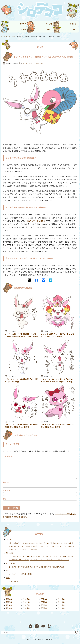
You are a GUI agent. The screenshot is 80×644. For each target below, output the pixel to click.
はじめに (23, 24)
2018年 (9, 605)
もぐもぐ (66, 560)
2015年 (61, 605)
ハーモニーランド (57, 560)
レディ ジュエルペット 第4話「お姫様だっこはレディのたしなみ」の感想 (22, 426)
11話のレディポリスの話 (36, 221)
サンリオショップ (47, 557)
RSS (50, 626)
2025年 (26, 599)
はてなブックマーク (51, 280)
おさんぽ (21, 557)
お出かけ (10, 553)
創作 (8, 570)
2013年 (26, 608)
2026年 (9, 599)
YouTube (43, 626)
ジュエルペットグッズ (31, 567)
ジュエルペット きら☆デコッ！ (32, 546)
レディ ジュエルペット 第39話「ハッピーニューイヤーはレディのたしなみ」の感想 (21, 335)
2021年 (26, 602)
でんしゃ (33, 560)
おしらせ (49, 24)
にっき (24, 30)
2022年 (9, 602)
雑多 (8, 578)
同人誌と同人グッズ (57, 567)
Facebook (36, 280)
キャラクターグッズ (16, 567)
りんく (50, 30)
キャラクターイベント (33, 557)
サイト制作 (21, 574)
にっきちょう (13, 581)
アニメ (25, 63)
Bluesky (44, 280)
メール (7, 491)
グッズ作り (13, 574)
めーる (75, 30)
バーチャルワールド (43, 560)
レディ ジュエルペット (35, 63)
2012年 (44, 608)
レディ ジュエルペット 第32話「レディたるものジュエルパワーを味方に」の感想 (57, 380)
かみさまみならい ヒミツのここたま (21, 543)
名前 (6, 482)
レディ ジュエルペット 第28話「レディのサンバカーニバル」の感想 (57, 335)
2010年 (61, 608)
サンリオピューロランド (21, 560)
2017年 (26, 605)
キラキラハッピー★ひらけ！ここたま (47, 543)
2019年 (61, 602)
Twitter (29, 280)
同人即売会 (29, 574)
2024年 (44, 599)
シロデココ (5, 36)
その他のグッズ (44, 567)
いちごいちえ (13, 557)
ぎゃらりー (74, 24)
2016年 (44, 605)
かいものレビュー (13, 563)
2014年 (9, 608)
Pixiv (37, 626)
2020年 (44, 602)
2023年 (61, 599)
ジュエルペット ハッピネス (53, 546)
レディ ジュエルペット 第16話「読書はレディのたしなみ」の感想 (57, 426)
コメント (8, 456)
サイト (5, 499)
